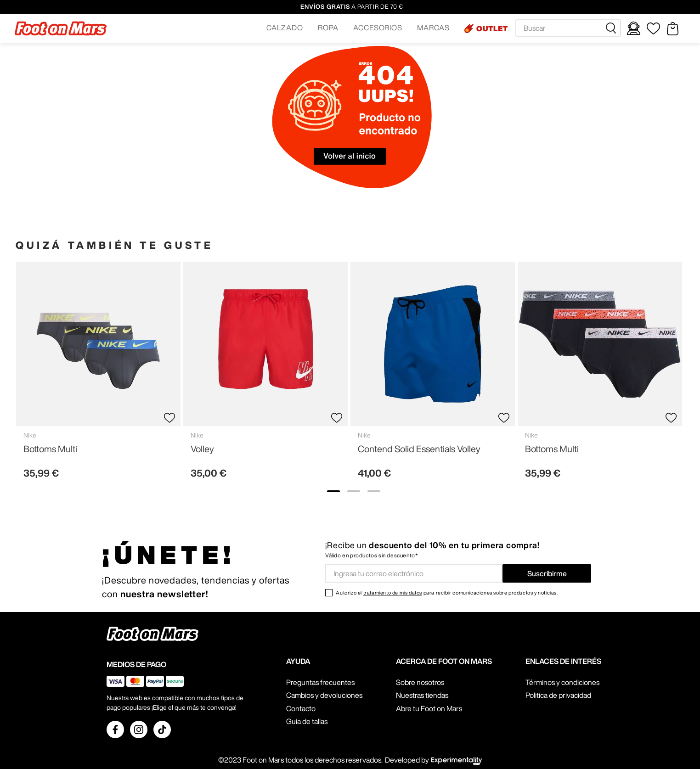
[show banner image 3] (374, 491)
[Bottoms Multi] (98, 374)
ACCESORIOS (378, 28)
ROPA (328, 28)
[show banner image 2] (354, 491)
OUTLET (492, 28)
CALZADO (285, 28)
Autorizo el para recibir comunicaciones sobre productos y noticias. (447, 592)
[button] (285, 28)
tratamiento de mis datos (393, 592)
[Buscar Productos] (613, 28)
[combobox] (568, 28)
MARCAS (433, 28)
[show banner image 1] (333, 491)
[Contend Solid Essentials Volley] (433, 374)
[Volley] (265, 374)
